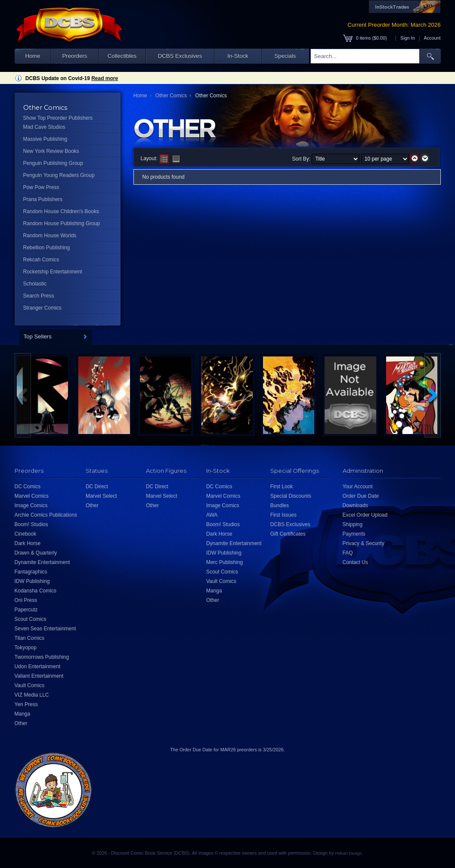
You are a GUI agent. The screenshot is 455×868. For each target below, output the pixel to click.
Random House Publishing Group (62, 223)
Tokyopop (26, 648)
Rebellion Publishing (47, 248)
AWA (212, 515)
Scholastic (35, 284)
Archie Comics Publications (46, 515)
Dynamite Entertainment (42, 562)
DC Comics (28, 487)
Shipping (353, 524)
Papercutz (26, 610)
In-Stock (238, 56)
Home (32, 56)
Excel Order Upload (365, 515)
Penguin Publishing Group (53, 163)
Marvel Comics (32, 496)
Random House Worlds (50, 236)
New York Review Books (51, 151)
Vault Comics (30, 685)
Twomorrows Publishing (42, 657)
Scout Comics (31, 619)
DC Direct (97, 487)
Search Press (39, 296)
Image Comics (31, 505)
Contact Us (355, 562)
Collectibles (122, 56)
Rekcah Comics (41, 260)
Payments (354, 534)
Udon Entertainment (38, 666)
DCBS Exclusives (180, 56)
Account (432, 38)
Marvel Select (101, 496)
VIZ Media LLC (32, 695)
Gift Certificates (288, 534)
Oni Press (26, 600)
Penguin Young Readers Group (59, 175)
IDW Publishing (32, 581)
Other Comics (171, 96)
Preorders (75, 56)
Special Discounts (291, 496)
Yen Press (26, 704)
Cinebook (26, 534)
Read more (105, 78)
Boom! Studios (31, 524)
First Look (282, 487)
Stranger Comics (42, 308)
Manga (23, 714)
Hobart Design (348, 853)
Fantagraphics (31, 572)
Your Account (358, 487)
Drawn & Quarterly (36, 553)
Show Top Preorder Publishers (58, 118)
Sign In (408, 38)
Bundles (280, 505)
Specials (285, 56)
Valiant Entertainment (39, 676)
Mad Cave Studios (44, 127)
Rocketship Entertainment (53, 272)
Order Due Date (361, 496)
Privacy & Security (364, 543)
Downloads (355, 505)
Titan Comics (30, 638)
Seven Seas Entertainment (45, 629)
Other (21, 723)
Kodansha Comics (36, 591)
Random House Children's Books (61, 211)
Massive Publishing (45, 139)
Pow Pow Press (41, 187)
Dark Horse (28, 543)
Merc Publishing (224, 562)
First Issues (283, 515)
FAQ (348, 553)
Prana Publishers (43, 199)
